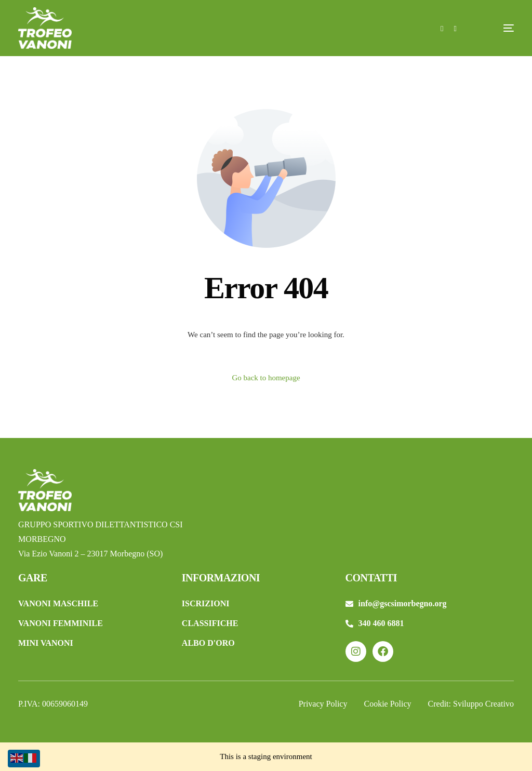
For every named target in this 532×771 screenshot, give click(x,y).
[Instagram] (455, 28)
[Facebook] (442, 28)
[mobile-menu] (493, 28)
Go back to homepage (266, 378)
